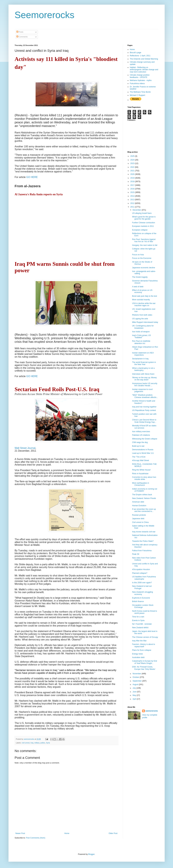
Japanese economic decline (143, 268)
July (134, 688)
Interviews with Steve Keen (143, 374)
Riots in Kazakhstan (140, 474)
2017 (133, 185)
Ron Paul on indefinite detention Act (141, 342)
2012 (133, 203)
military (37, 743)
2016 (133, 189)
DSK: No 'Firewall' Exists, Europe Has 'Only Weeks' (144, 668)
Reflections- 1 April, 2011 (140, 56)
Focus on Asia (138, 255)
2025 (133, 156)
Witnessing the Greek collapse (145, 439)
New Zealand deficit (140, 628)
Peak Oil (136, 554)
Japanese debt (138, 519)
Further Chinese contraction (143, 223)
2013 (133, 200)
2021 (133, 171)
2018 (133, 182)
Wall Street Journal (25, 448)
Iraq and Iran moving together (144, 407)
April (135, 699)
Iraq (32, 743)
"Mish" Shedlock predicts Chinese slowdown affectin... (145, 396)
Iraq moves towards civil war (144, 532)
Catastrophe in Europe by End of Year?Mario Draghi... (144, 662)
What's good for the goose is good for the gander (144, 218)
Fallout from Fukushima (142, 551)
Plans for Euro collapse (142, 650)
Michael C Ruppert (138, 95)
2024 (133, 160)
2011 (133, 207)
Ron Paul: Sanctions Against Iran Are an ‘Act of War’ (144, 240)
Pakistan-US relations (141, 435)
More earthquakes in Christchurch (140, 484)
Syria (48, 743)
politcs (43, 743)
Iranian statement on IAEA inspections (143, 354)
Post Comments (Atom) (36, 838)
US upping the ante (140, 319)
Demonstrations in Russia (143, 450)
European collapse (140, 230)
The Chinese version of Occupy (145, 637)
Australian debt (138, 657)
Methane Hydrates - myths (141, 80)
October (136, 677)
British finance (138, 601)
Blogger (91, 854)
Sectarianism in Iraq (140, 359)
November (137, 674)
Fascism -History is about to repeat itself (143, 645)
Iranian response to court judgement (142, 390)
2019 (133, 178)
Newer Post (20, 833)
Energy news (137, 654)
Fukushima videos (137, 83)
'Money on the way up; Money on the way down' (144, 379)
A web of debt (138, 287)
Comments (22, 37)
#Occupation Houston (141, 569)
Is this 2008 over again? (142, 583)
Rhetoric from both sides (142, 315)
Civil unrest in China (140, 522)
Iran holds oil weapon (141, 332)
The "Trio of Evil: (139, 457)
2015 (133, 192)
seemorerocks (152, 711)
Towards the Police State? (143, 541)
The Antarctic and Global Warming (144, 59)
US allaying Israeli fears (142, 213)
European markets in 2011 (143, 226)
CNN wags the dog (140, 442)
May (135, 695)
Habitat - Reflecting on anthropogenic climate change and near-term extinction (144, 70)
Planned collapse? (140, 573)
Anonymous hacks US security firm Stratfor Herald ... (145, 385)
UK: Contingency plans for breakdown (143, 327)
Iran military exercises (141, 432)
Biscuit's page (136, 53)
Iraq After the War (139, 641)
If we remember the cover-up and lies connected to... (144, 510)
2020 (133, 174)
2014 (133, 196)
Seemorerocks (45, 15)
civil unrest (26, 743)
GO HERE (32, 177)
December (137, 210)
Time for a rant (138, 617)
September (137, 681)
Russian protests (139, 515)
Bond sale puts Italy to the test (144, 296)
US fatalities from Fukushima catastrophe (144, 578)
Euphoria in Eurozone (141, 598)
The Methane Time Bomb (140, 92)
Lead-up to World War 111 (143, 453)
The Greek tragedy (140, 277)
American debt (138, 502)
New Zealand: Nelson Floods (144, 498)
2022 (133, 167)
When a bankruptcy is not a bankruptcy (143, 369)
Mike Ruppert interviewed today (145, 322)
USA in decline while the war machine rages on (144, 304)
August (136, 684)
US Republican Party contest (144, 410)
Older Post (113, 833)
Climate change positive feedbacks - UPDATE (140, 76)
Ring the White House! (141, 470)
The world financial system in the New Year (144, 363)
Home (67, 833)
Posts (20, 32)
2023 (133, 163)
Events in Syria (138, 620)
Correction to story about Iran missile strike (144, 478)
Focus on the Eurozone (142, 258)
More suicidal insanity (141, 300)
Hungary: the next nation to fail (145, 245)
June (135, 692)
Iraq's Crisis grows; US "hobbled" (141, 336)
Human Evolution (139, 506)
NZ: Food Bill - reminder (142, 624)
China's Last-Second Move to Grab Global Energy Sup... (144, 421)
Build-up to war (138, 446)
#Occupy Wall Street (140, 460)
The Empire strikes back (142, 495)
